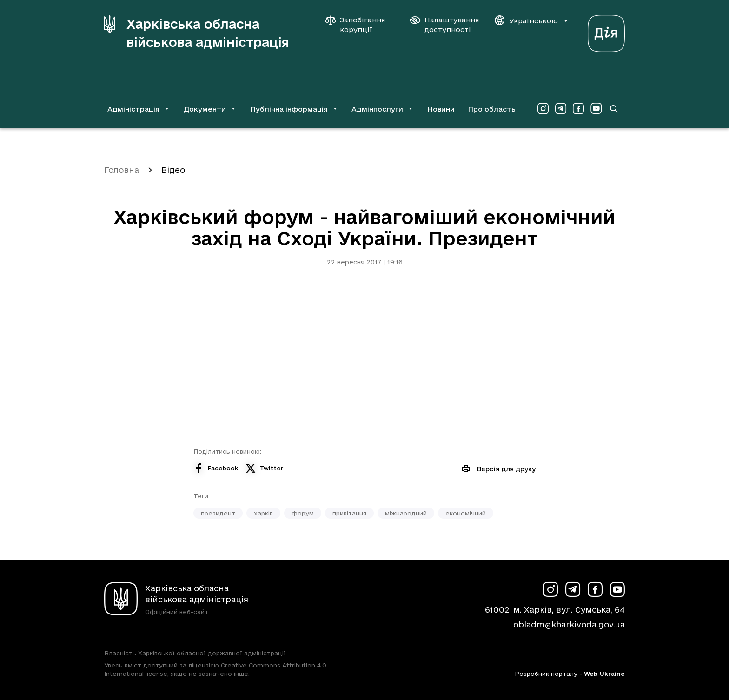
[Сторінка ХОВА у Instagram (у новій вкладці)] (543, 109)
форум (303, 513)
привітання (349, 513)
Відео (173, 170)
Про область (492, 109)
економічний (466, 513)
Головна (122, 170)
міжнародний (406, 513)
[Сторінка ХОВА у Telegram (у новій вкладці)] (561, 109)
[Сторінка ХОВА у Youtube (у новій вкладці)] (596, 109)
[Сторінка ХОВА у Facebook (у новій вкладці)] (578, 109)
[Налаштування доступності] (444, 25)
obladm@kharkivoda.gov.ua (569, 624)
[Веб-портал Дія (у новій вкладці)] (606, 31)
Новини (441, 109)
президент (218, 513)
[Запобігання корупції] (360, 25)
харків (263, 513)
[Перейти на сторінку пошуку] (614, 109)
